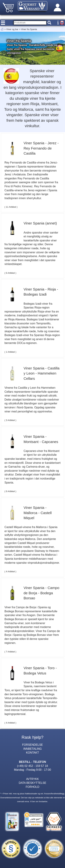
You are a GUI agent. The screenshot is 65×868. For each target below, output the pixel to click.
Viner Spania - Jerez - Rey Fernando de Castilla (41, 148)
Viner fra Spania (29, 29)
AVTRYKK (33, 779)
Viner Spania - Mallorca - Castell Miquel (38, 513)
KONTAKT (32, 753)
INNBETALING (32, 749)
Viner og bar (12, 29)
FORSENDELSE (33, 745)
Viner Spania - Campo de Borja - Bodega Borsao (41, 593)
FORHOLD (32, 787)
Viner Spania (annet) (40, 223)
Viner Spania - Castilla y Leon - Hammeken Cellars (42, 373)
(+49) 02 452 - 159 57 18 (33, 766)
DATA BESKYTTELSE (32, 783)
